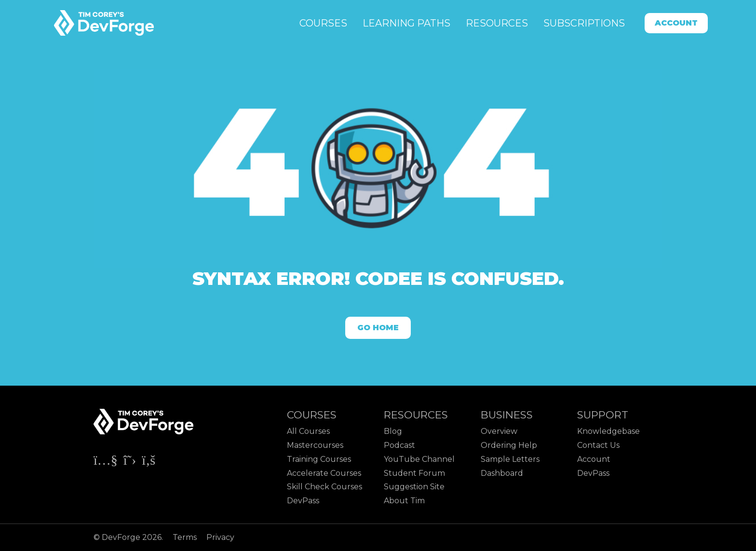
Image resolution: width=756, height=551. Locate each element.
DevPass (303, 501)
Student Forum (414, 473)
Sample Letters (510, 459)
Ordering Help (509, 445)
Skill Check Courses (324, 487)
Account (676, 23)
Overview (499, 431)
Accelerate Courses (324, 473)
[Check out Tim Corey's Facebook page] (148, 462)
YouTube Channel (419, 459)
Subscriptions (584, 23)
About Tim (404, 501)
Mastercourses (315, 445)
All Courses (308, 431)
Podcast (399, 445)
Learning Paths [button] (406, 23)
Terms (186, 537)
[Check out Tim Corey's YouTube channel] (107, 462)
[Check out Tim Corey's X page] (131, 462)
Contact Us (598, 445)
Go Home (378, 328)
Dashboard (502, 473)
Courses (323, 23)
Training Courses (319, 459)
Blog (393, 431)
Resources (497, 23)
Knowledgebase (608, 431)
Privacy (220, 537)
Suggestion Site (414, 487)
